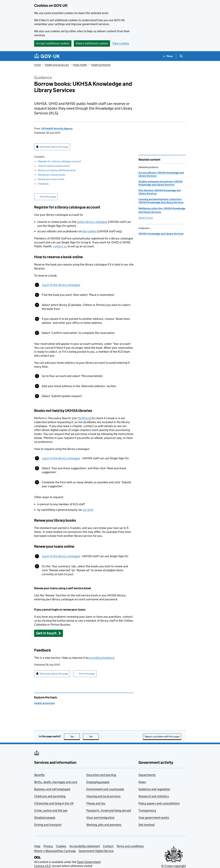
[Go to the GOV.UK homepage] (47, 56)
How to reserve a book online (54, 166)
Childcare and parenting (50, 796)
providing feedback (102, 658)
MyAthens (84, 418)
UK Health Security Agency (57, 128)
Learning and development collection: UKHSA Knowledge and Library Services (161, 201)
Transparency (147, 810)
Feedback (43, 184)
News (142, 782)
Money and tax (96, 803)
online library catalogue (92, 222)
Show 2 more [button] (146, 218)
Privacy (48, 846)
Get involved (147, 825)
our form (88, 510)
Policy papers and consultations (159, 803)
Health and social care (57, 65)
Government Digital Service (96, 851)
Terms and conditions (130, 846)
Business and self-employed (52, 789)
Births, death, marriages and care (56, 782)
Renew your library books (52, 175)
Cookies (61, 846)
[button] (49, 633)
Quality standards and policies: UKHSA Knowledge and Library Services (160, 183)
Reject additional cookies (92, 43)
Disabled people (45, 818)
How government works (154, 818)
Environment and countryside (105, 789)
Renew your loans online (51, 179)
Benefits (40, 775)
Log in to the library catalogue (61, 285)
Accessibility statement (85, 846)
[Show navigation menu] (168, 56)
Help (37, 846)
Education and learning (101, 775)
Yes (75, 737)
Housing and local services (103, 796)
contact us (60, 246)
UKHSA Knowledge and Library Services (161, 234)
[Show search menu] (181, 56)
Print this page (48, 197)
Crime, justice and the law (51, 810)
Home (37, 65)
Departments (147, 775)
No (94, 737)
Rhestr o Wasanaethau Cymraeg (55, 851)
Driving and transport (48, 825)
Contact (108, 846)
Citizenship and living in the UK (54, 803)
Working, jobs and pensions (104, 825)
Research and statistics (154, 796)
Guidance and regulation (154, 789)
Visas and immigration (100, 818)
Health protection (101, 65)
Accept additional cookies (53, 43)
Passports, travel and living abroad (109, 810)
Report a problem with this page (162, 737)
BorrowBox (90, 231)
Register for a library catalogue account (60, 161)
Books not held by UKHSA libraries (57, 170)
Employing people (98, 782)
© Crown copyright (174, 866)
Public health (80, 65)
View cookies (121, 43)
